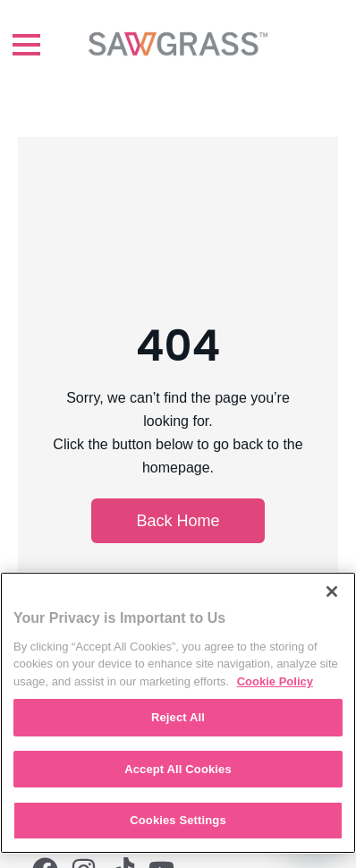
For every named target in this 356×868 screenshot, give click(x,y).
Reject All (178, 717)
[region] (178, 713)
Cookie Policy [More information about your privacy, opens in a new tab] (275, 681)
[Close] (332, 591)
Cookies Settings (178, 820)
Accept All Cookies (178, 769)
